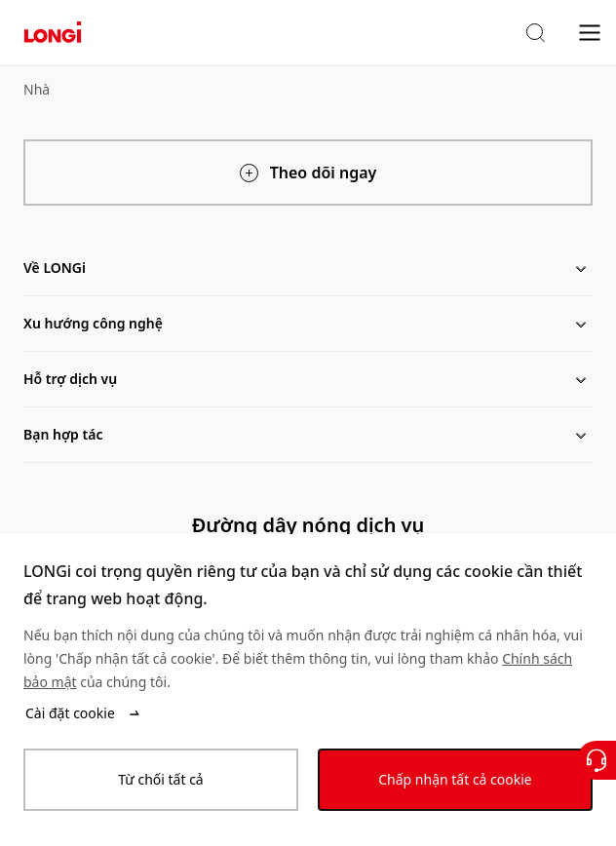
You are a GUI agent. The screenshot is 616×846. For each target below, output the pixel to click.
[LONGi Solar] (53, 33)
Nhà (37, 89)
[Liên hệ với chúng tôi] (597, 760)
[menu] (590, 32)
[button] (535, 33)
